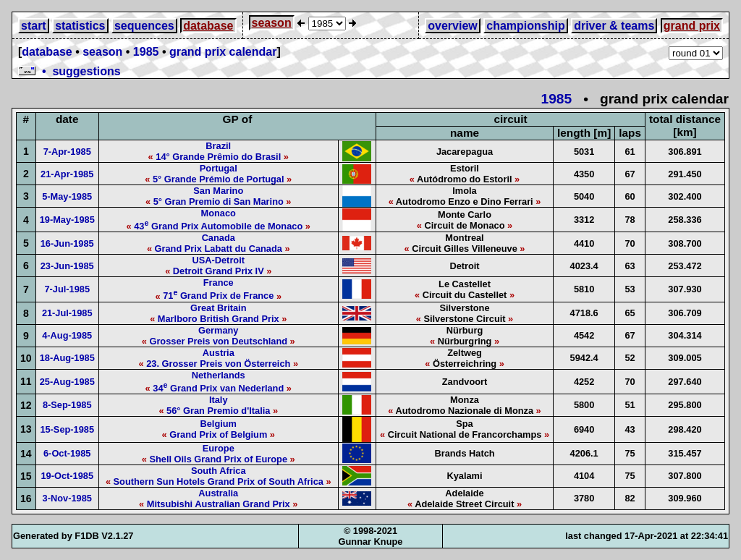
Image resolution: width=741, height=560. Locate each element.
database (208, 26)
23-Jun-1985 (67, 266)
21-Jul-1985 (67, 313)
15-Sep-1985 (67, 429)
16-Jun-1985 (67, 243)
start (34, 26)
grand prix (692, 26)
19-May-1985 (67, 220)
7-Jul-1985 (67, 289)
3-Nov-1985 (67, 498)
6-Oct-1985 (67, 453)
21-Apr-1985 (67, 174)
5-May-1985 (67, 196)
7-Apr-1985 (67, 152)
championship (525, 26)
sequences (144, 26)
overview (452, 26)
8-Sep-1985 (67, 405)
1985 (146, 52)
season (272, 23)
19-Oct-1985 (67, 476)
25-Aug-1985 (67, 382)
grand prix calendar (223, 52)
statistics (80, 26)
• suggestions (69, 71)
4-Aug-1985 (67, 335)
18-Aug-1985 (67, 358)
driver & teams (614, 26)
